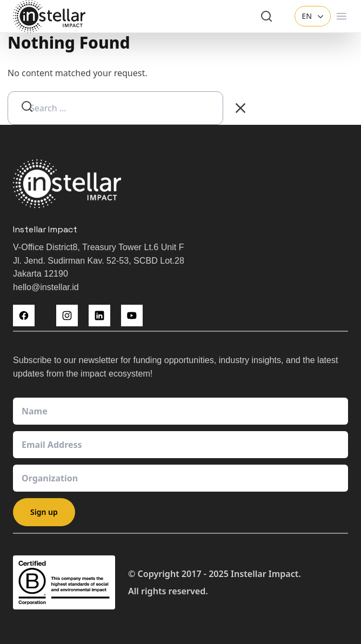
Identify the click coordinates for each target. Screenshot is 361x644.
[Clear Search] (240, 108)
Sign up (44, 512)
